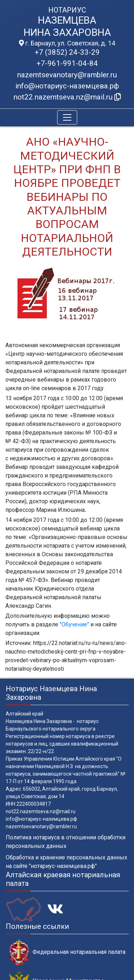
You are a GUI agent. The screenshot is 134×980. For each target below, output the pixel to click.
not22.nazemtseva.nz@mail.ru (41, 811)
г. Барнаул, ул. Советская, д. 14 (67, 43)
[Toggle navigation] (67, 117)
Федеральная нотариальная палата (67, 952)
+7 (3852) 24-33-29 (67, 52)
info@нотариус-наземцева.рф (67, 86)
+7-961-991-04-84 (67, 63)
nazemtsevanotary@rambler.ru (67, 75)
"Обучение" (74, 624)
